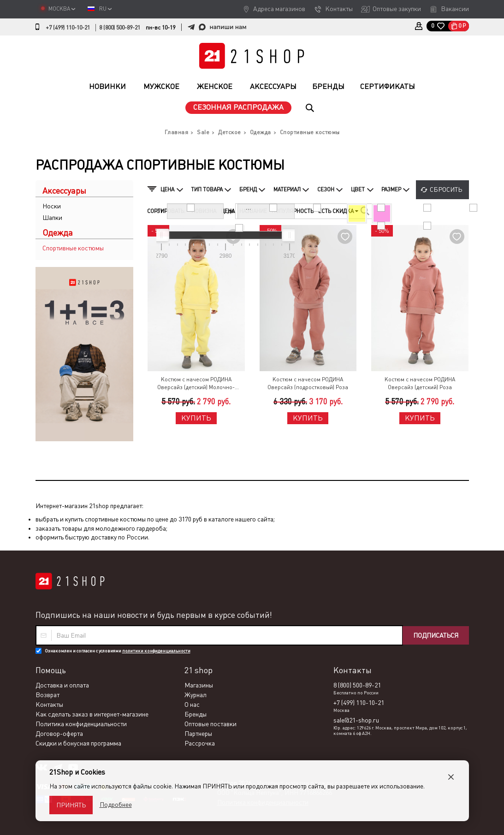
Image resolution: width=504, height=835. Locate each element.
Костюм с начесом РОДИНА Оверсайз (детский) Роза (420, 383)
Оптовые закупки (397, 9)
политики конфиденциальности (156, 651)
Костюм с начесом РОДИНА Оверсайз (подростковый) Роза (308, 383)
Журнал (196, 695)
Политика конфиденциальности (81, 724)
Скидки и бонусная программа (78, 743)
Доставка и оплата (62, 685)
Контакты (339, 9)
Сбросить (446, 190)
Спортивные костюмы (73, 248)
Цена (228, 211)
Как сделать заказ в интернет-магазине (92, 714)
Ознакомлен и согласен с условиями (118, 651)
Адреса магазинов (279, 9)
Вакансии (455, 9)
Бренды (328, 86)
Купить (196, 418)
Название (253, 211)
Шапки (52, 218)
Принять (71, 805)
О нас (192, 705)
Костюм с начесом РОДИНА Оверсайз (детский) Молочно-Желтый (196, 384)
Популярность (293, 211)
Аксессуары (273, 86)
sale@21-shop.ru (356, 720)
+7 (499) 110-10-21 (68, 28)
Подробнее (116, 805)
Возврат (47, 695)
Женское (215, 86)
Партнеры (198, 734)
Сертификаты (388, 86)
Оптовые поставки (210, 724)
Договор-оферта (59, 734)
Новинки (107, 86)
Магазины (199, 685)
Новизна (204, 211)
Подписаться (436, 635)
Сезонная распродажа (238, 107)
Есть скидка (338, 211)
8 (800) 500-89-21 (120, 28)
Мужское (161, 86)
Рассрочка (200, 743)
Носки (52, 206)
